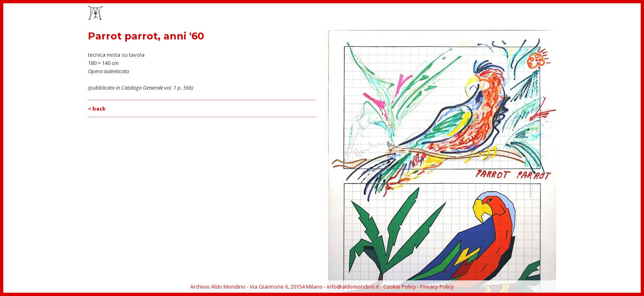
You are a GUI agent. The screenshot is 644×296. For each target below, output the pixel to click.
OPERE (400, 14)
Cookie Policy (400, 287)
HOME (374, 14)
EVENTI (426, 14)
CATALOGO (458, 14)
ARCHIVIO (528, 14)
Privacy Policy (437, 287)
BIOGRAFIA (494, 14)
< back (97, 109)
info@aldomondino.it (353, 287)
